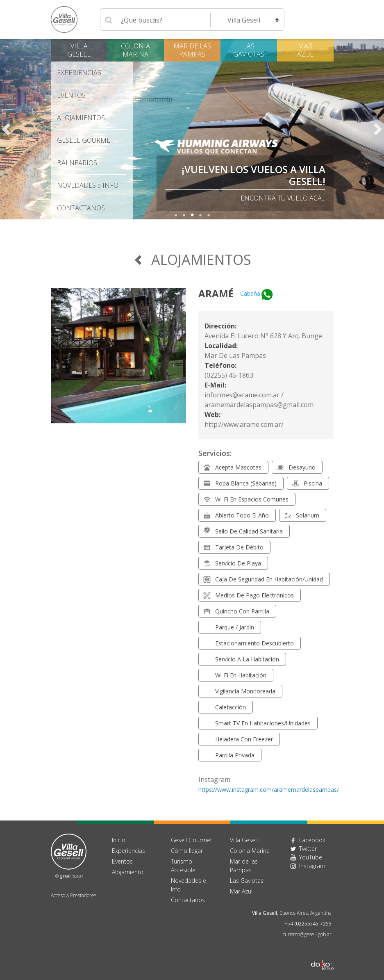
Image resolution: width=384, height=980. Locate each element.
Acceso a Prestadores (74, 895)
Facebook (312, 840)
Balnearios (77, 163)
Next (378, 129)
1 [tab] (176, 215)
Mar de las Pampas (192, 50)
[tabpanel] (192, 129)
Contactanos (188, 900)
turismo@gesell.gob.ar (307, 934)
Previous (6, 129)
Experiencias (79, 73)
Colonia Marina (135, 50)
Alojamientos (81, 118)
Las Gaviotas (249, 50)
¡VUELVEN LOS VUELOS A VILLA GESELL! (253, 175)
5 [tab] (209, 215)
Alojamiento (128, 872)
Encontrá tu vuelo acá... (283, 198)
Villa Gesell (79, 50)
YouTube (311, 857)
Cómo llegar (187, 851)
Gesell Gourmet (85, 140)
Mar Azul (305, 50)
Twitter (308, 849)
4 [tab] (200, 215)
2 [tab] (184, 215)
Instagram (312, 866)
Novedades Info (88, 185)
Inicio (119, 840)
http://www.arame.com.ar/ (244, 424)
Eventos (71, 95)
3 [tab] (192, 215)
